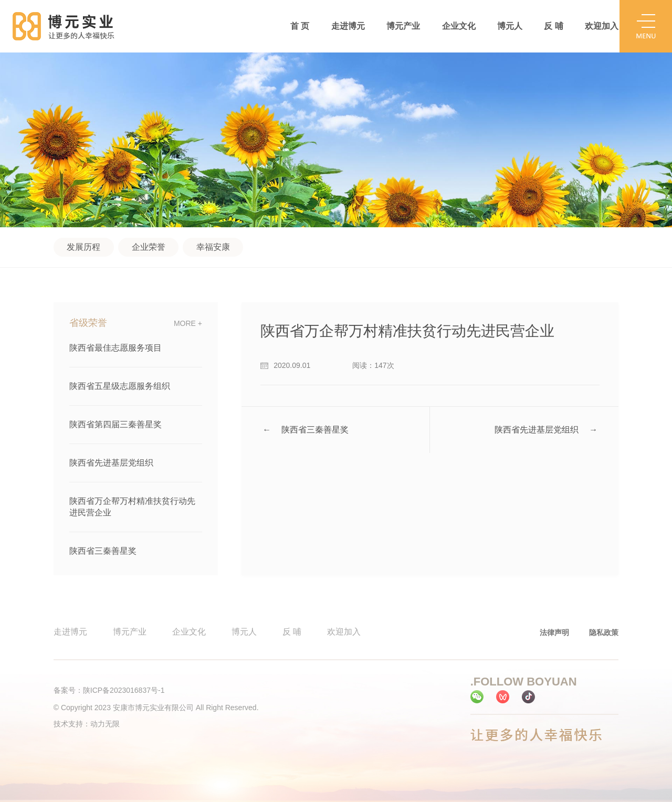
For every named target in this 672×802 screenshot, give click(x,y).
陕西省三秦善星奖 (103, 551)
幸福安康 (213, 247)
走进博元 (348, 26)
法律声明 (554, 632)
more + (188, 323)
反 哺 (553, 26)
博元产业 (403, 26)
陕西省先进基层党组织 (111, 463)
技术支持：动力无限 (87, 724)
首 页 (300, 26)
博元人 (510, 26)
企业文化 (459, 26)
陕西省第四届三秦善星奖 (115, 424)
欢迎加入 (602, 26)
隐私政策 (604, 632)
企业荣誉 (149, 247)
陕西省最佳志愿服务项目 (115, 348)
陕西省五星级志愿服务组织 (120, 386)
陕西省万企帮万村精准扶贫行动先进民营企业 (132, 507)
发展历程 (83, 247)
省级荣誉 (88, 323)
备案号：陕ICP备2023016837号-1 (109, 690)
